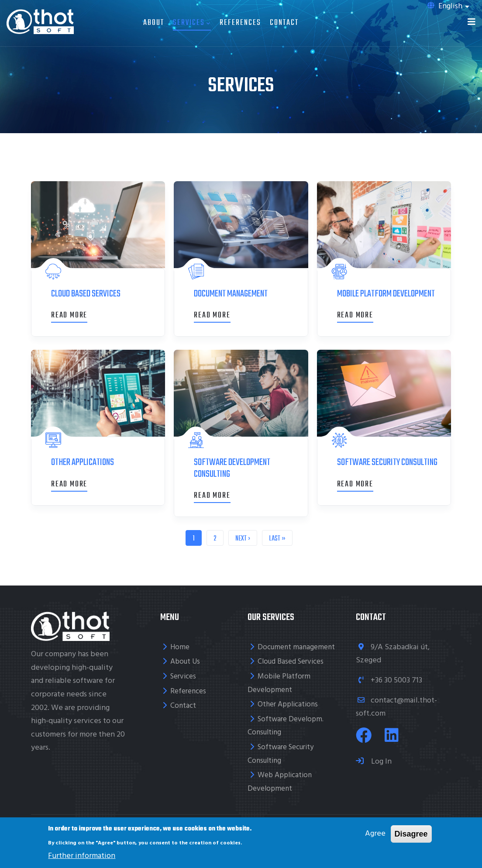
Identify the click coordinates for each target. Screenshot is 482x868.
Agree (375, 834)
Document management (296, 647)
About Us (185, 662)
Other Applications (288, 704)
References (240, 23)
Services (192, 23)
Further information (82, 856)
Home (180, 647)
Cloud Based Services (291, 662)
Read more (69, 315)
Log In (380, 762)
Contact (284, 23)
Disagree (411, 834)
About (154, 23)
